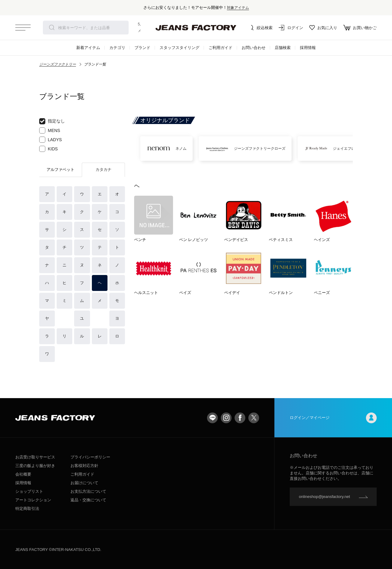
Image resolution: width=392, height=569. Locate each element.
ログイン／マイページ (333, 418)
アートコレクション (33, 500)
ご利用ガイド (221, 48)
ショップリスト (29, 491)
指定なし (52, 121)
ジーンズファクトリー (58, 64)
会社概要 (23, 474)
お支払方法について (88, 491)
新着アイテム (88, 48)
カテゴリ (117, 48)
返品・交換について (88, 500)
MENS (50, 130)
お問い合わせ (254, 48)
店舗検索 (283, 48)
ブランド (142, 48)
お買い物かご (360, 28)
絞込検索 (260, 28)
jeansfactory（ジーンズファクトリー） (196, 28)
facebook (240, 418)
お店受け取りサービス (35, 457)
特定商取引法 (27, 509)
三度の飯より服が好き (35, 466)
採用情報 (308, 48)
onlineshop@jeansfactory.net (324, 497)
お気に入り (323, 28)
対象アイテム (238, 8)
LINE (212, 418)
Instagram (226, 418)
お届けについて (84, 483)
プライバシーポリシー (90, 457)
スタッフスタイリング (179, 48)
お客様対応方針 (84, 466)
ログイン (291, 28)
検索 (52, 28)
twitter (254, 418)
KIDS (49, 149)
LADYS (51, 140)
